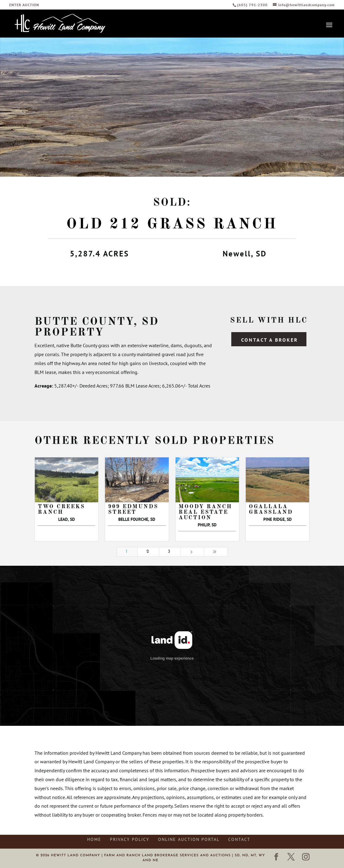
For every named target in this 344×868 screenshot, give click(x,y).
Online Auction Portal (189, 839)
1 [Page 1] (127, 552)
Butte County (84, 322)
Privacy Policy (130, 839)
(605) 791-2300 (253, 5)
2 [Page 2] (148, 552)
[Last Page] (216, 552)
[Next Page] (192, 552)
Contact (239, 839)
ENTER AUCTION (24, 5)
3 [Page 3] (170, 552)
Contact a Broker (270, 340)
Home (94, 839)
